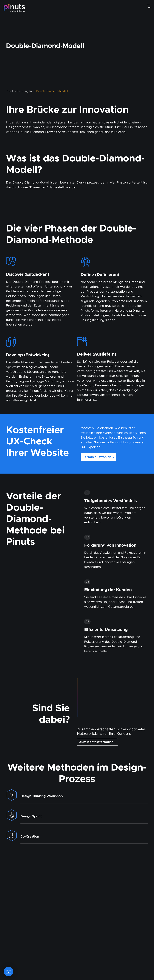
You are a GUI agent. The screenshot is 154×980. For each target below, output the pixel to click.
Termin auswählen (98, 457)
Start (10, 91)
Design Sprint (31, 816)
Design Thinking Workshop (42, 796)
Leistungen (25, 91)
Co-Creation (30, 837)
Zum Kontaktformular (97, 742)
